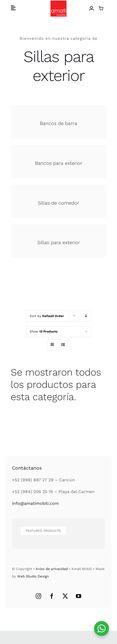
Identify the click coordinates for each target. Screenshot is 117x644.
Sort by (47, 316)
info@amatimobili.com (35, 503)
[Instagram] (38, 596)
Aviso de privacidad (52, 569)
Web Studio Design (33, 576)
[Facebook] (52, 596)
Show (44, 331)
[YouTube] (79, 596)
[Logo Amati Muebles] (58, 3)
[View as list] (63, 345)
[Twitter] (65, 596)
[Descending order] (86, 316)
